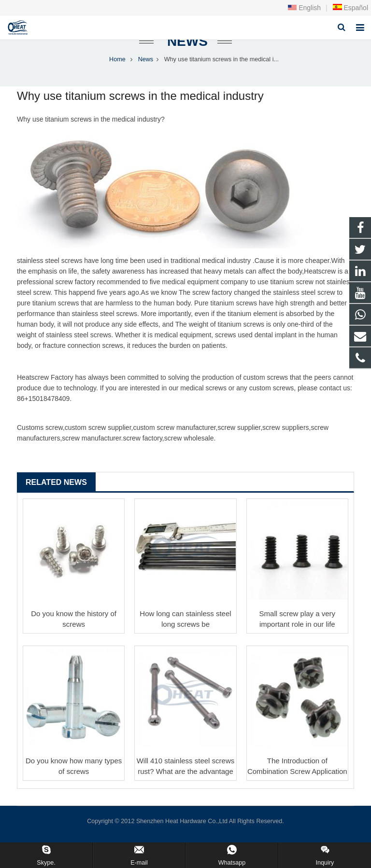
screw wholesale (189, 447)
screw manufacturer (186, 436)
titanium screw (66, 128)
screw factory (75, 290)
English (304, 8)
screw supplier (110, 436)
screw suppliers (285, 436)
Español (350, 8)
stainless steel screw (48, 269)
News (185, 49)
